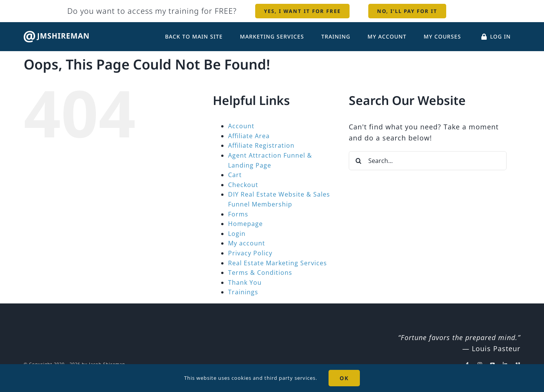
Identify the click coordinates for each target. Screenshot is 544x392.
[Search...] (428, 161)
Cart (235, 175)
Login (237, 234)
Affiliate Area (249, 136)
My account (247, 243)
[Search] (358, 161)
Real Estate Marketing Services (278, 263)
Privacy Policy (250, 253)
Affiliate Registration (261, 145)
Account (241, 126)
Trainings (243, 292)
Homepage (245, 224)
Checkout (243, 185)
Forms (238, 214)
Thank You (245, 282)
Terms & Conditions (260, 273)
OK (344, 378)
